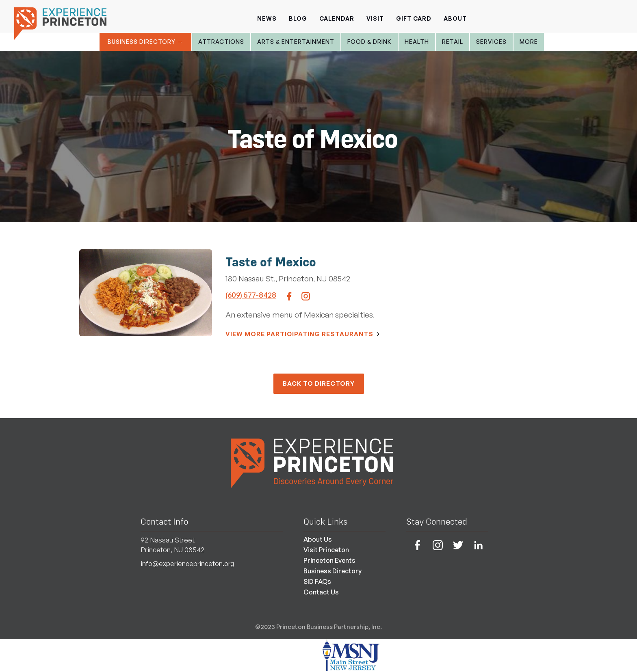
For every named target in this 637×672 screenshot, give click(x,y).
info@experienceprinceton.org (187, 564)
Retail (453, 42)
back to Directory (319, 384)
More (529, 42)
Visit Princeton (326, 550)
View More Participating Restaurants (299, 334)
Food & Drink (369, 42)
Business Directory (333, 571)
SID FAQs (317, 581)
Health (417, 42)
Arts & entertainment (296, 42)
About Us (318, 539)
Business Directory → (145, 42)
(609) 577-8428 (251, 295)
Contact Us (321, 592)
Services (491, 42)
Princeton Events (329, 560)
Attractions (221, 42)
